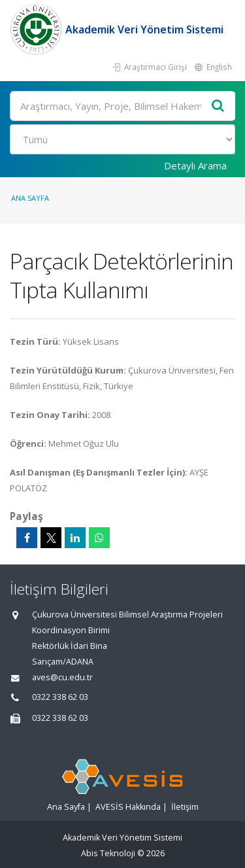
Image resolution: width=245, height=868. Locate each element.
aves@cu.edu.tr (62, 677)
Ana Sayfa (30, 198)
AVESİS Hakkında (128, 807)
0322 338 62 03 (60, 697)
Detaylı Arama (195, 165)
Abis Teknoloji (108, 853)
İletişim (185, 807)
